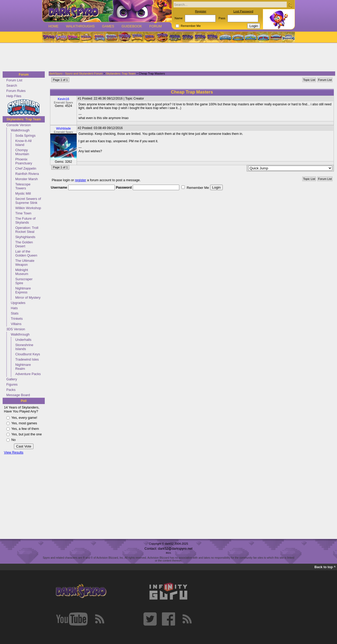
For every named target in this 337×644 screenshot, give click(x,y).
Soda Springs (25, 136)
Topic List (309, 80)
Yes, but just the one (27, 434)
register (81, 180)
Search (12, 85)
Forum (155, 26)
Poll (24, 401)
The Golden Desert (24, 244)
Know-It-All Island (23, 143)
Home (53, 26)
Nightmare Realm (23, 367)
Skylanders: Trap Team (24, 119)
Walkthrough (20, 130)
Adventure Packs (28, 374)
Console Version (19, 125)
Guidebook (132, 26)
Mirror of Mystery (28, 298)
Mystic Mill (23, 193)
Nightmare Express (23, 290)
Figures (12, 384)
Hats (14, 308)
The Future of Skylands (25, 220)
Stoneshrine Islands (24, 347)
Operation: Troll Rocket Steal (27, 230)
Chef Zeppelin (26, 168)
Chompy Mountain (22, 152)
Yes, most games (24, 423)
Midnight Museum (22, 272)
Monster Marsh (26, 179)
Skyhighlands (25, 237)
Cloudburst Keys (28, 354)
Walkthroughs (80, 26)
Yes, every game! (24, 418)
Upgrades (18, 303)
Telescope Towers (23, 186)
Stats (15, 313)
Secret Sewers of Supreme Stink (28, 201)
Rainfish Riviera (27, 174)
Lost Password (243, 11)
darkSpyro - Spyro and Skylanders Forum (76, 73)
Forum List (14, 80)
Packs (11, 390)
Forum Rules (16, 91)
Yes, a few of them (25, 429)
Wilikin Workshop (28, 208)
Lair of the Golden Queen (26, 253)
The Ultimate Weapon (25, 263)
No (13, 440)
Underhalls (23, 340)
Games (108, 26)
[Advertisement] (167, 57)
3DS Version (16, 329)
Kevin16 (63, 99)
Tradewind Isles (27, 359)
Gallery (12, 379)
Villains (16, 324)
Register (201, 11)
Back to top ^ (325, 567)
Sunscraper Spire (24, 281)
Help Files (14, 96)
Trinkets (17, 319)
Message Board (18, 395)
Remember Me (191, 26)
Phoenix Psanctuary (24, 161)
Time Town (23, 213)
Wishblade (63, 129)
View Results (14, 452)
